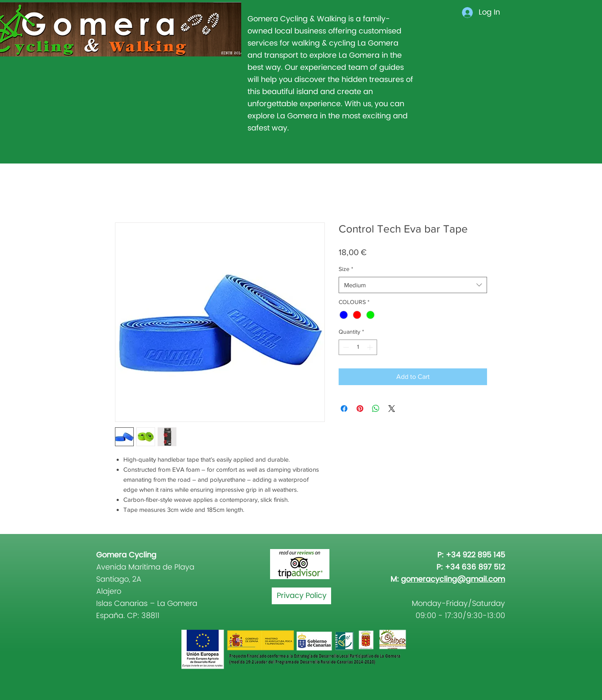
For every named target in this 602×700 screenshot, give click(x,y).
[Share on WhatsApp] (376, 409)
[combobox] (413, 285)
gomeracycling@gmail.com (453, 579)
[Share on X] (392, 409)
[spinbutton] (358, 347)
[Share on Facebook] (344, 409)
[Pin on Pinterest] (360, 409)
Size (346, 269)
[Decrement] (345, 347)
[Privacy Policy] (301, 596)
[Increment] (371, 347)
